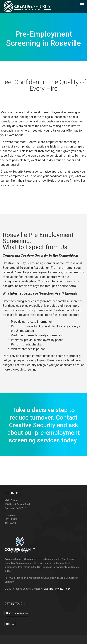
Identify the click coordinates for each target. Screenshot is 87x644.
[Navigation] (82, 3)
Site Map (49, 589)
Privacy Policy (63, 589)
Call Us (10, 624)
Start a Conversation (17, 613)
